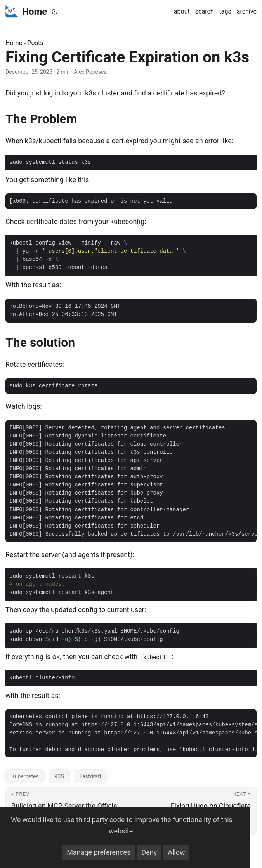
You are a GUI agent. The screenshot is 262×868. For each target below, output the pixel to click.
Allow (176, 852)
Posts (36, 43)
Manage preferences (99, 852)
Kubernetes (25, 776)
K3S (59, 776)
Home (26, 11)
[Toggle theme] (55, 12)
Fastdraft (90, 776)
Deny (149, 852)
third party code (100, 820)
